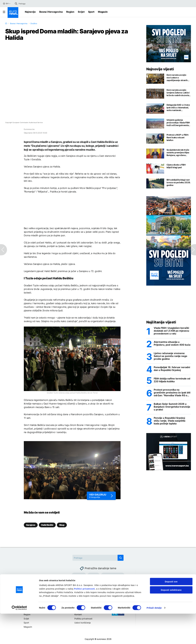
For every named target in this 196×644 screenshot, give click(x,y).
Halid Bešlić (47, 525)
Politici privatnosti (84, 619)
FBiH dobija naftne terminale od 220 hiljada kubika (172, 380)
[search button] (16, 4)
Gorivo (94, 575)
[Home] (6, 23)
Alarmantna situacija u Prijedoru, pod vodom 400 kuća (172, 344)
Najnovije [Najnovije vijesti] (30, 12)
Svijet (81, 12)
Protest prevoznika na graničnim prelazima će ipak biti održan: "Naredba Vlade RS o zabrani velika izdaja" (172, 393)
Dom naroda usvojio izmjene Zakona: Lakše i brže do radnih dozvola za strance (178, 93)
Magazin (103, 12)
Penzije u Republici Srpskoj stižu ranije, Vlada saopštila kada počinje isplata (170, 422)
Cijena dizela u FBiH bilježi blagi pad (176, 166)
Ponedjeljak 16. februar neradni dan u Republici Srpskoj (172, 369)
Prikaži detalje (154, 638)
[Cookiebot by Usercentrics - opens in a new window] (19, 638)
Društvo (34, 24)
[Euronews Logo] (13, 13)
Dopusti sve (171, 612)
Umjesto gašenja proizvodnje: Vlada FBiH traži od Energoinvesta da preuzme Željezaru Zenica (178, 123)
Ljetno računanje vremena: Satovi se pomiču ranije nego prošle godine (170, 356)
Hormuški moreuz (113, 575)
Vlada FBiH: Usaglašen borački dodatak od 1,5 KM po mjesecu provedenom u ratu (171, 331)
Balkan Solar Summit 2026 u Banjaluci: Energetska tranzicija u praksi (172, 407)
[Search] (31, 4)
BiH (6, 4)
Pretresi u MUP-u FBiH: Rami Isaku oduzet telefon (178, 137)
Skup (62, 525)
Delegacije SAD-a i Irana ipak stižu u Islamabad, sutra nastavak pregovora (178, 108)
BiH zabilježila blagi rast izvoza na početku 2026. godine (179, 182)
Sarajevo (31, 525)
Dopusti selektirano (171, 620)
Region (70, 12)
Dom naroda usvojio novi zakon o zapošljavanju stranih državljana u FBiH (177, 78)
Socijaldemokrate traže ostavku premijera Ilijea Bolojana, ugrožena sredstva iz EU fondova (178, 153)
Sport (91, 12)
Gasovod (79, 575)
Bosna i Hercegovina (51, 12)
